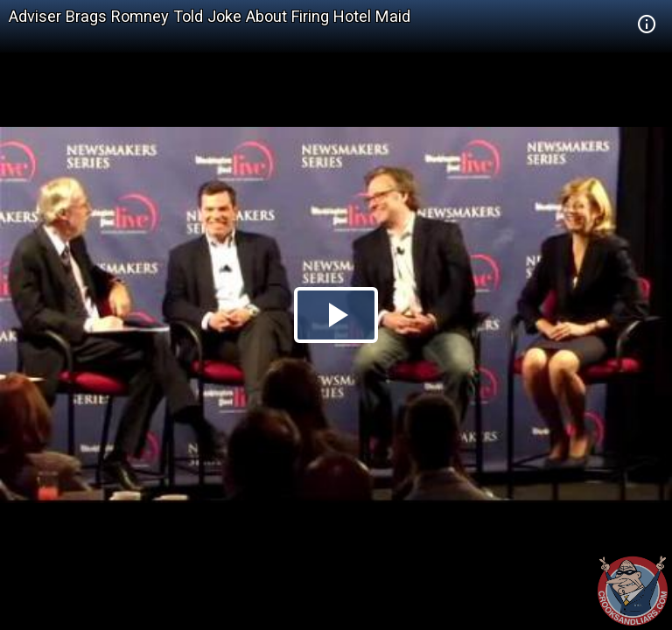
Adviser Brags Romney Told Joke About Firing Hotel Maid (210, 16)
